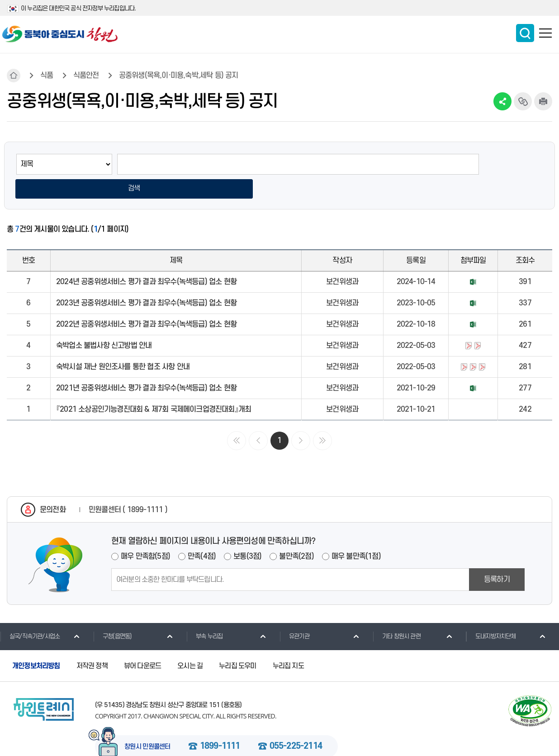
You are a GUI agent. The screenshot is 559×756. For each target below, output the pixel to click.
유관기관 (294, 613)
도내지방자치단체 (491, 613)
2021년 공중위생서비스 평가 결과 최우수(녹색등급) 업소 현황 (146, 366)
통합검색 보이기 (525, 33)
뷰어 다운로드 (142, 643)
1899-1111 (220, 724)
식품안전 (86, 76)
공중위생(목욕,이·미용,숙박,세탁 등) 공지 (179, 76)
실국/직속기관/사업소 (30, 613)
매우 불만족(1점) (356, 533)
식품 (47, 76)
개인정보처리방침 (36, 643)
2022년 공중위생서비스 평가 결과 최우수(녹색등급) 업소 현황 (146, 302)
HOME (14, 76)
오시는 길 (190, 643)
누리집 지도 (288, 643)
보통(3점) (247, 533)
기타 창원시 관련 (397, 613)
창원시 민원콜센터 (147, 724)
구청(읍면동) (112, 613)
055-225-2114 (296, 724)
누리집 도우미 (237, 643)
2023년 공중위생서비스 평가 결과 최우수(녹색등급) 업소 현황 (146, 281)
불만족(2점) (296, 533)
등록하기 (497, 556)
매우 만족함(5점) (145, 533)
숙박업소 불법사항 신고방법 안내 (104, 323)
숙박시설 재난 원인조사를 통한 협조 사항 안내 (123, 344)
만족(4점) (202, 533)
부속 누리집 (204, 613)
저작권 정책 (92, 643)
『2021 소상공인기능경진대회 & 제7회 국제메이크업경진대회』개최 (154, 387)
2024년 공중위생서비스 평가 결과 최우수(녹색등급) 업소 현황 (146, 259)
